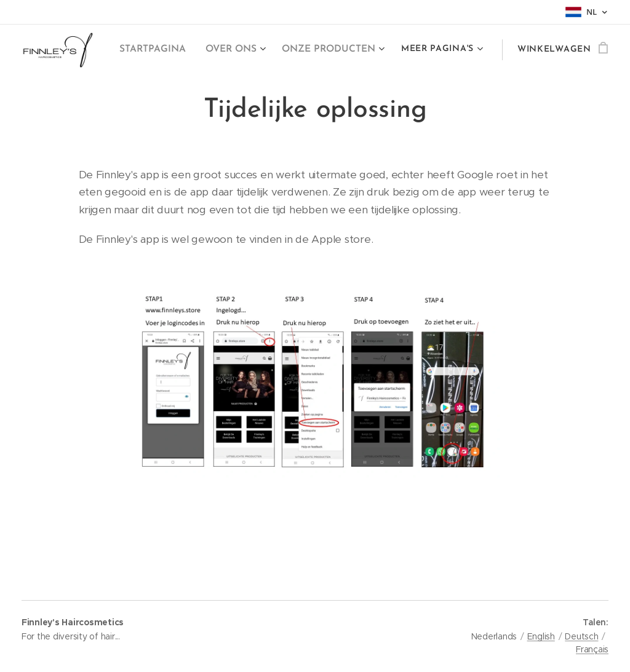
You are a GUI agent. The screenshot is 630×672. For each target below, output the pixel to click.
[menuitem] (155, 50)
